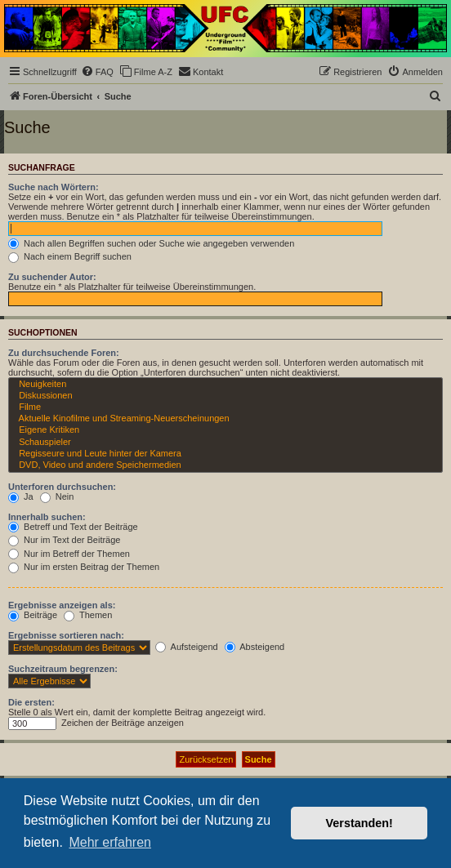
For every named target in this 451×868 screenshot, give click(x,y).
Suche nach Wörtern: (54, 187)
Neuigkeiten (225, 385)
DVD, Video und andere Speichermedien (225, 465)
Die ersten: (31, 702)
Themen (88, 615)
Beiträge (33, 615)
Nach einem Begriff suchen (70, 256)
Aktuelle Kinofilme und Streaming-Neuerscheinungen (225, 419)
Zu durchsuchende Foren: (64, 353)
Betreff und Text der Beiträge (73, 527)
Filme (225, 407)
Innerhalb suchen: (47, 517)
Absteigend (255, 647)
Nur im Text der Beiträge (64, 540)
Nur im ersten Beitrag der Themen (84, 567)
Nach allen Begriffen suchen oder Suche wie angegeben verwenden (151, 243)
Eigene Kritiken (225, 430)
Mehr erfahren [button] (110, 842)
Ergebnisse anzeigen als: (62, 605)
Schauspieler (225, 443)
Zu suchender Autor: (52, 277)
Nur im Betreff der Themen (69, 554)
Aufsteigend (187, 647)
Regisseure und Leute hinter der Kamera (225, 454)
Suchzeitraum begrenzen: (63, 669)
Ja (21, 496)
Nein (57, 496)
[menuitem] (97, 72)
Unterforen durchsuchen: (62, 487)
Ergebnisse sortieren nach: (66, 635)
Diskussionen (225, 396)
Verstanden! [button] (359, 823)
